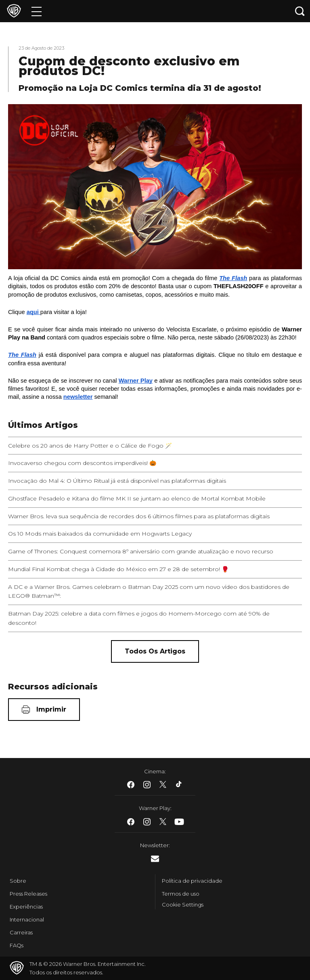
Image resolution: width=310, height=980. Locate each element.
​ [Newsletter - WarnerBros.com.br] (155, 859)
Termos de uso (181, 894)
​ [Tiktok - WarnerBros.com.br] (179, 785)
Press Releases (28, 894)
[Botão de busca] (300, 11)
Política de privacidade (192, 881)
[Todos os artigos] (155, 651)
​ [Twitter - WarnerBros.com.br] (163, 785)
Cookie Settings (183, 905)
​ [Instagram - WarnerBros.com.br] (147, 785)
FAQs (17, 945)
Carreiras (21, 932)
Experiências (26, 907)
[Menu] (37, 11)
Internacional (27, 919)
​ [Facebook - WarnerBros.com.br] (131, 785)
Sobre (18, 881)
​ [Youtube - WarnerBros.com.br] (179, 822)
